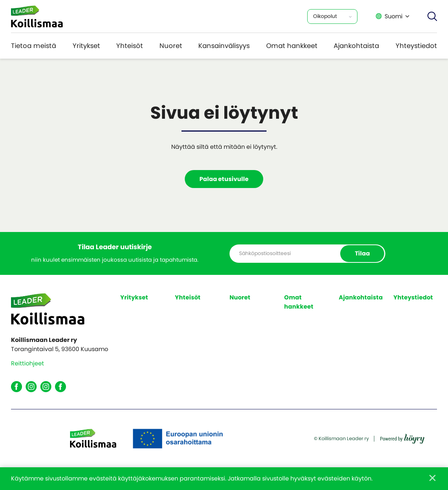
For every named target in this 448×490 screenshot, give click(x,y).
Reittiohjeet (27, 364)
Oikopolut (325, 16)
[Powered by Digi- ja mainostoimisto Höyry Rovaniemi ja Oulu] (402, 436)
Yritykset (86, 46)
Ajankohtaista (356, 46)
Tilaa (362, 253)
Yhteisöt (130, 46)
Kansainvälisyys (224, 46)
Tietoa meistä (34, 46)
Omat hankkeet (292, 46)
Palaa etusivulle (224, 179)
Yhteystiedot (416, 46)
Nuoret (171, 46)
